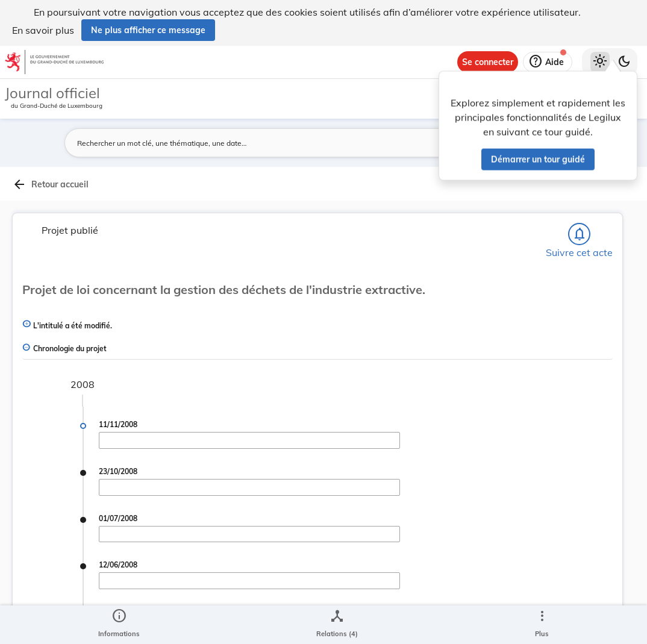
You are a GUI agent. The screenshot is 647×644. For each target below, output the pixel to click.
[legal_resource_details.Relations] (337, 625)
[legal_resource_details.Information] (119, 625)
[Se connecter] (488, 62)
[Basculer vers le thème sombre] (624, 62)
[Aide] (548, 62)
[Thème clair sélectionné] (600, 62)
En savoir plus (43, 30)
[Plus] (542, 625)
